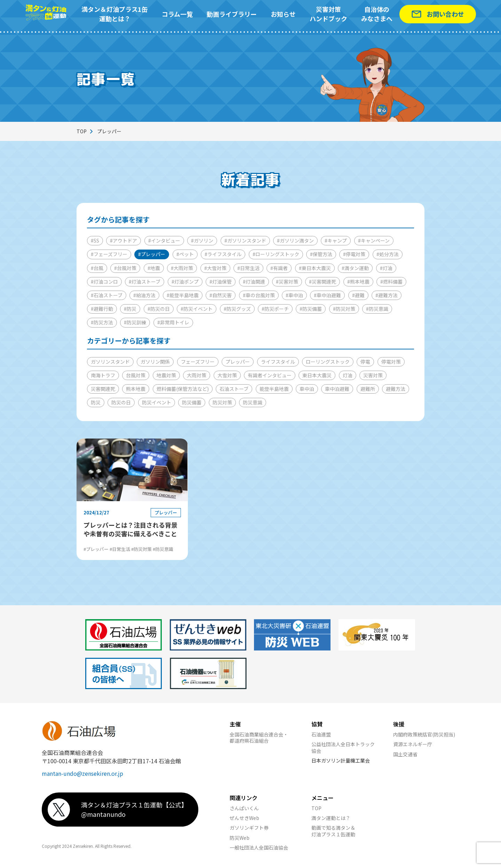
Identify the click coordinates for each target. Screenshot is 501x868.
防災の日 (121, 402)
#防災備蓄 (311, 309)
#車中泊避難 (327, 295)
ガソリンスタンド (110, 362)
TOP (82, 131)
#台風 (97, 268)
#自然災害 (221, 295)
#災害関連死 (323, 282)
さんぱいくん (244, 808)
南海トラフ (103, 375)
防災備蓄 (192, 402)
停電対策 (391, 362)
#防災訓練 (135, 322)
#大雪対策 (215, 268)
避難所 (368, 389)
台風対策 (136, 375)
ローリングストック (328, 362)
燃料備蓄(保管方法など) (183, 389)
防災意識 (253, 402)
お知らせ (283, 14)
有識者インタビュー (270, 375)
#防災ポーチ (275, 309)
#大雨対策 (182, 268)
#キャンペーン (374, 240)
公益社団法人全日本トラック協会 (343, 747)
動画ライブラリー (232, 14)
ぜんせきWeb (244, 818)
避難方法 (396, 389)
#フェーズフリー (109, 254)
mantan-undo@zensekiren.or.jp (82, 773)
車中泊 (307, 389)
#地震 (154, 268)
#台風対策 (125, 268)
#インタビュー (164, 240)
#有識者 (279, 268)
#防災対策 (344, 309)
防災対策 (222, 402)
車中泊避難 (337, 389)
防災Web (240, 838)
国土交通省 (405, 754)
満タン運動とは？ (331, 818)
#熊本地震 (358, 282)
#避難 (358, 295)
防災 (96, 402)
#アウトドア (124, 240)
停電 (365, 362)
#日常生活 (248, 268)
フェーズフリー (198, 362)
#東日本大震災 (315, 268)
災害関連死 (103, 389)
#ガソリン (202, 240)
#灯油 (386, 268)
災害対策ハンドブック (328, 14)
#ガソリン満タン (295, 240)
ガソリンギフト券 (249, 828)
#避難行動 (102, 309)
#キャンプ (336, 240)
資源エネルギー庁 (413, 744)
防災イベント (157, 402)
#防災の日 (159, 309)
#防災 (130, 309)
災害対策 (373, 375)
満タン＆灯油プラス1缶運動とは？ (115, 14)
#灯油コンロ (104, 282)
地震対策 (166, 375)
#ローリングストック (276, 254)
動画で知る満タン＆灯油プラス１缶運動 (333, 831)
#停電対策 (354, 254)
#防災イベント (197, 309)
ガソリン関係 (155, 362)
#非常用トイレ (173, 322)
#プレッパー (152, 254)
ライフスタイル (278, 362)
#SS (95, 240)
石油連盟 (321, 734)
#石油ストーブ (107, 295)
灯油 (348, 375)
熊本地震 (136, 389)
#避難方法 (387, 295)
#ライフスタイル (223, 254)
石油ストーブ (234, 389)
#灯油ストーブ (145, 282)
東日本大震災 (317, 375)
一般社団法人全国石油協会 (259, 847)
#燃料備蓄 (391, 282)
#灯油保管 (221, 282)
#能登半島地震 (183, 295)
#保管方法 (321, 254)
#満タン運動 (355, 268)
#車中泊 (294, 295)
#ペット (185, 254)
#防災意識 (377, 309)
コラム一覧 (177, 14)
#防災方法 (102, 322)
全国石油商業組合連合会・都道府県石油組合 (259, 737)
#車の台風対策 (259, 295)
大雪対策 (227, 375)
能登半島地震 (274, 389)
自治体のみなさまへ (377, 14)
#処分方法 (388, 254)
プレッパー (238, 362)
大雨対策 (197, 375)
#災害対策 (287, 282)
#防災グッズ (237, 309)
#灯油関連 (254, 282)
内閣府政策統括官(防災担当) (424, 734)
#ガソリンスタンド (245, 240)
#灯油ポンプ (185, 282)
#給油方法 (144, 295)
